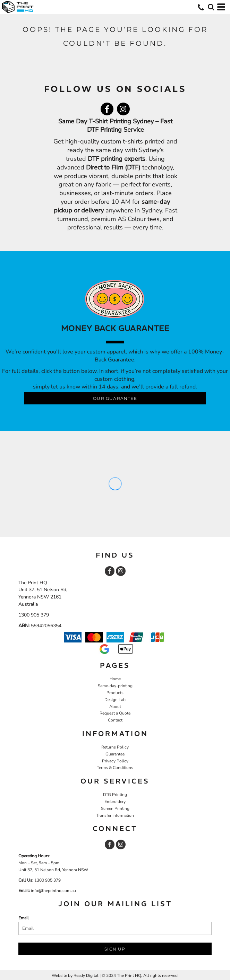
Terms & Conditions (115, 768)
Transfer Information (115, 815)
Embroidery (115, 802)
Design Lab (115, 700)
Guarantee (115, 754)
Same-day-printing (115, 686)
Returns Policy (115, 747)
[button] (211, 7)
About (115, 707)
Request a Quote (115, 713)
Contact (115, 720)
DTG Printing (115, 795)
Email (24, 918)
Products (115, 693)
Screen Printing (115, 808)
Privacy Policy (115, 761)
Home (115, 679)
